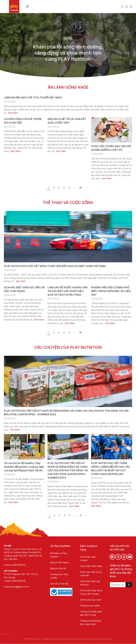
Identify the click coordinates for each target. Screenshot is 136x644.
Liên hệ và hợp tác (59, 584)
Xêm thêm (15, 430)
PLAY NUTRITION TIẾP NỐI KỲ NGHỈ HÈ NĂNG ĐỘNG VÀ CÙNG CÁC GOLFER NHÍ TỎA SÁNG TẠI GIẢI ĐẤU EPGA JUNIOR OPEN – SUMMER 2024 (66, 413)
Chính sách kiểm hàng (91, 566)
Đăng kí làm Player (59, 562)
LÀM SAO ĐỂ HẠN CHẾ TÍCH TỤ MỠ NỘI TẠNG (33, 98)
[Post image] (112, 130)
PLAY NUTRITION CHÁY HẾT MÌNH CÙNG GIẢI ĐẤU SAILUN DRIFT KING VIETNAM (55, 266)
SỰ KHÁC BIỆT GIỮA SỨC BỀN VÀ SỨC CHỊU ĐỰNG (24, 289)
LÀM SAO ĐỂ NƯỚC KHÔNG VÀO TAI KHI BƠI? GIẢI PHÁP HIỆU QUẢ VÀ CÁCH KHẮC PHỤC (68, 291)
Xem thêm (13, 113)
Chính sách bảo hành (91, 600)
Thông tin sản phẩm (90, 606)
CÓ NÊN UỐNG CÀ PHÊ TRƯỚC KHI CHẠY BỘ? (23, 121)
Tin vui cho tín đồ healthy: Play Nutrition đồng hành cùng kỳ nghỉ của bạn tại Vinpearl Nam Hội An (24, 467)
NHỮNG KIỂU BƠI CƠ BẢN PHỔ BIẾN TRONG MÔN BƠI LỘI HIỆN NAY (111, 291)
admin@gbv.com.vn (20, 587)
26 (81, 332)
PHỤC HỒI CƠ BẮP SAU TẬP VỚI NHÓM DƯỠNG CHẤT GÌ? (111, 148)
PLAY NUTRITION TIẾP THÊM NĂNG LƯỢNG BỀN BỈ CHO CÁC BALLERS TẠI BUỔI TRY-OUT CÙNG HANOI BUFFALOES (111, 469)
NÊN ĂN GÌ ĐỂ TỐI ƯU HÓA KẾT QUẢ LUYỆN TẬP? (67, 121)
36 (81, 188)
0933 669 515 (19, 581)
